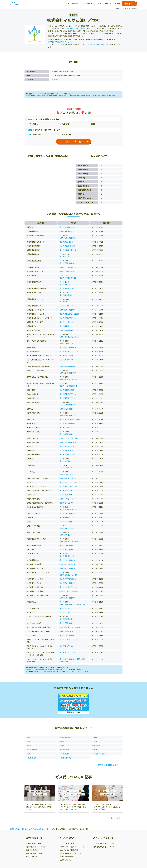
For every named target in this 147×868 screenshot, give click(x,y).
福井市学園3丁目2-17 (67, 434)
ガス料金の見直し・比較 (41, 829)
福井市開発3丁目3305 (68, 598)
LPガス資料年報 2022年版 (75, 28)
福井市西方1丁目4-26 (67, 568)
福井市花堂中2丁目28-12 (69, 541)
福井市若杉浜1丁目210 (68, 394)
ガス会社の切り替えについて (104, 843)
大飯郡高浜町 (31, 758)
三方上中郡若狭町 (99, 754)
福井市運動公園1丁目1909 (69, 314)
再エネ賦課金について (34, 853)
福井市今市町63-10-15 (68, 227)
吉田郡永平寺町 (65, 737)
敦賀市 (95, 750)
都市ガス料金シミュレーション (71, 853)
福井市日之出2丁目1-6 (68, 608)
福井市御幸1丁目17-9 (67, 415)
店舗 (91, 124)
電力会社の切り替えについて (104, 847)
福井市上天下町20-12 (67, 267)
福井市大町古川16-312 (68, 528)
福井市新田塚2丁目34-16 (69, 591)
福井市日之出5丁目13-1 (68, 587)
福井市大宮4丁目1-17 (67, 409)
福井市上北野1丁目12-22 (69, 438)
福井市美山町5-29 (66, 360)
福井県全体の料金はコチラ (109, 765)
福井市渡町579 (65, 302)
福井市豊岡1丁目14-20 (68, 373)
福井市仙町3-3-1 (66, 284)
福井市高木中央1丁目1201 (69, 337)
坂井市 (95, 741)
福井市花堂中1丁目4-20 (68, 478)
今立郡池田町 (97, 745)
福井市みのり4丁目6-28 (68, 379)
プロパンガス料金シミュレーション (73, 847)
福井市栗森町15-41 (67, 450)
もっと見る (115, 818)
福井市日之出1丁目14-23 (69, 351)
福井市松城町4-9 (66, 468)
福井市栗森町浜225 (67, 390)
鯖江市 (29, 745)
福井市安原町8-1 (66, 461)
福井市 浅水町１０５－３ (69, 509)
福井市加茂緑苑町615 (67, 318)
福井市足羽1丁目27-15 (68, 623)
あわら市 (63, 741)
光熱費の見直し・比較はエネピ (20, 829)
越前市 (62, 745)
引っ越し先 (65, 134)
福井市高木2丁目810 (67, 405)
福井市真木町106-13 (67, 295)
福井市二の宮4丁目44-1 (68, 639)
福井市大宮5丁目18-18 (68, 442)
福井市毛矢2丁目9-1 (67, 545)
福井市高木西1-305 (67, 503)
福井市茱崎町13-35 (67, 306)
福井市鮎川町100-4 (67, 428)
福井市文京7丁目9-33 (67, 549)
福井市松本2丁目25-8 (67, 423)
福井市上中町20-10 (67, 271)
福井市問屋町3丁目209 (68, 398)
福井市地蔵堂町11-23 (67, 231)
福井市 (29, 737)
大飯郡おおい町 (65, 758)
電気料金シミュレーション (36, 847)
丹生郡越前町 (64, 750)
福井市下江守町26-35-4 (68, 386)
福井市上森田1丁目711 (68, 343)
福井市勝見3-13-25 (67, 242)
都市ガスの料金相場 (67, 857)
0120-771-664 (108, 4)
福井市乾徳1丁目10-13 (68, 238)
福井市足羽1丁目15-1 (67, 495)
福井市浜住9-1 (65, 257)
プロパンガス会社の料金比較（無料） (96, 44)
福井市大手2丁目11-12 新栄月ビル (72, 604)
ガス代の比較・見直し (68, 843)
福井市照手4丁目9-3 (67, 330)
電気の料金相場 (32, 850)
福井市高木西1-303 (67, 646)
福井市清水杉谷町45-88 (68, 486)
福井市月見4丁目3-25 (67, 513)
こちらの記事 (69, 670)
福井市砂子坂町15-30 (67, 564)
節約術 (81, 4)
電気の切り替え (36, 4)
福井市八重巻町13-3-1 (68, 579)
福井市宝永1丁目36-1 (67, 635)
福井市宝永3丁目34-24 (68, 310)
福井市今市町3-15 (66, 518)
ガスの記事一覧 (65, 860)
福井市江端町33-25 (67, 288)
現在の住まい (36, 134)
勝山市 (29, 741)
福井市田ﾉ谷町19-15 (67, 474)
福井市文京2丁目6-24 (67, 560)
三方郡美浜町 (64, 754)
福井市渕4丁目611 (66, 356)
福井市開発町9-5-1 (66, 619)
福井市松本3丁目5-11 (67, 522)
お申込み (128, 4)
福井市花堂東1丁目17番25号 (70, 627)
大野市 (95, 737)
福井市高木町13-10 (67, 446)
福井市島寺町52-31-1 (67, 612)
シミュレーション (68, 4)
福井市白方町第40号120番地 (70, 419)
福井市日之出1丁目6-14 (68, 575)
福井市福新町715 (66, 326)
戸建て (33, 124)
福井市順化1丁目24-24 (68, 347)
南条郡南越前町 (32, 750)
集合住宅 (64, 124)
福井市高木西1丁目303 (68, 653)
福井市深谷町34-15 (67, 556)
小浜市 (29, 754)
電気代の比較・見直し (34, 843)
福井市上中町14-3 (66, 322)
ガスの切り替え (52, 4)
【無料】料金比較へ (77, 142)
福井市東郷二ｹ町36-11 (68, 278)
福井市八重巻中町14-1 (68, 250)
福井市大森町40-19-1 (67, 455)
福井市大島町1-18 (66, 631)
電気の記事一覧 (32, 857)
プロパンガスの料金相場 (69, 850)
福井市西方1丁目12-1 (67, 583)
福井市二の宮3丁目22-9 (68, 499)
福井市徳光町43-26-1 (67, 246)
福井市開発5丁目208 (67, 366)
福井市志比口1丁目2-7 (68, 482)
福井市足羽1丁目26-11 (68, 263)
